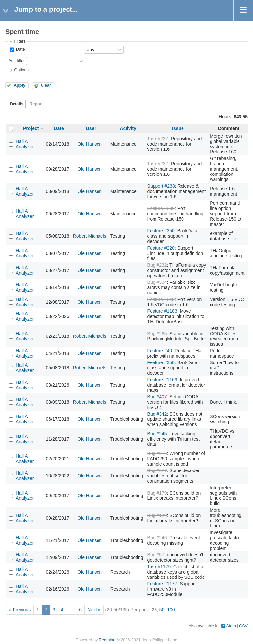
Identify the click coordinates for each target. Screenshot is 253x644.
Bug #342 (157, 414)
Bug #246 (157, 538)
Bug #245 (157, 434)
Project (31, 128)
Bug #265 (157, 334)
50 (162, 610)
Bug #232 (157, 265)
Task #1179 (159, 567)
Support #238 (161, 186)
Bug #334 (157, 282)
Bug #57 (156, 555)
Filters (20, 41)
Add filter (16, 61)
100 (171, 610)
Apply (20, 85)
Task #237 (158, 139)
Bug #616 (157, 453)
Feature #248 (161, 299)
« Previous (20, 610)
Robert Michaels (90, 236)
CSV (243, 626)
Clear (46, 85)
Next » (94, 610)
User (91, 128)
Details (17, 104)
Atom (231, 626)
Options (21, 70)
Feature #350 (161, 231)
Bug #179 (157, 493)
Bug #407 (157, 397)
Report (36, 104)
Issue (178, 128)
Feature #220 (161, 248)
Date (20, 49)
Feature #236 (161, 208)
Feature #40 (160, 351)
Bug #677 (157, 470)
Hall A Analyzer (25, 144)
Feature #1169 (162, 380)
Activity (128, 128)
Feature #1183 (162, 311)
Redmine (107, 640)
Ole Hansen (90, 144)
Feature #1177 (162, 584)
